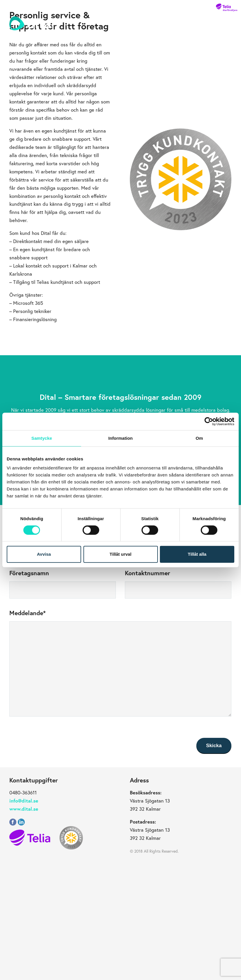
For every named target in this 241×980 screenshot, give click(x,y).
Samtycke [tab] (42, 438)
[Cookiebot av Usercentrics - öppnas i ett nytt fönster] (209, 421)
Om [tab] (199, 438)
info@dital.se (24, 801)
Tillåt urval (121, 554)
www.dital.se (24, 809)
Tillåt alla (197, 554)
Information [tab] (120, 438)
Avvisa (44, 554)
